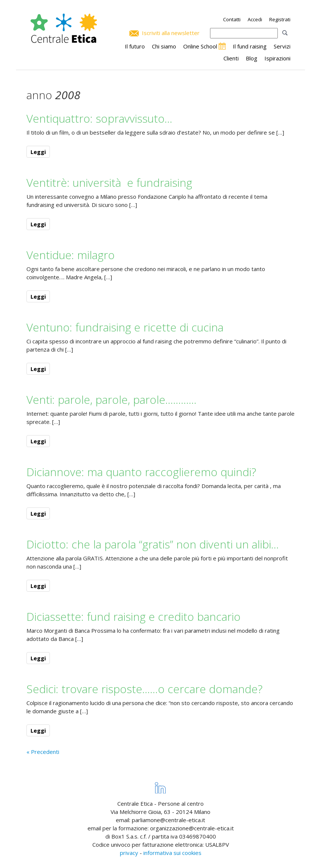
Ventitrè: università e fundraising (109, 183)
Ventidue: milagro (71, 255)
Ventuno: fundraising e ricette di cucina (125, 327)
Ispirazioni (277, 58)
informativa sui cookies (172, 853)
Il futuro (135, 46)
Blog (252, 58)
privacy (129, 853)
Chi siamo (164, 46)
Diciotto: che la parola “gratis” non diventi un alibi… (153, 544)
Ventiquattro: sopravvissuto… (99, 118)
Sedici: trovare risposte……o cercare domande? (144, 689)
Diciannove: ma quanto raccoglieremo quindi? (141, 472)
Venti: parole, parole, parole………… (112, 400)
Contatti (232, 19)
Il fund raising (250, 46)
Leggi (38, 152)
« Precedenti (43, 752)
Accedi (255, 19)
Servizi (282, 46)
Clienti (231, 58)
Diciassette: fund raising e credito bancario (134, 617)
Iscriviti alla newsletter (171, 33)
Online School (200, 46)
